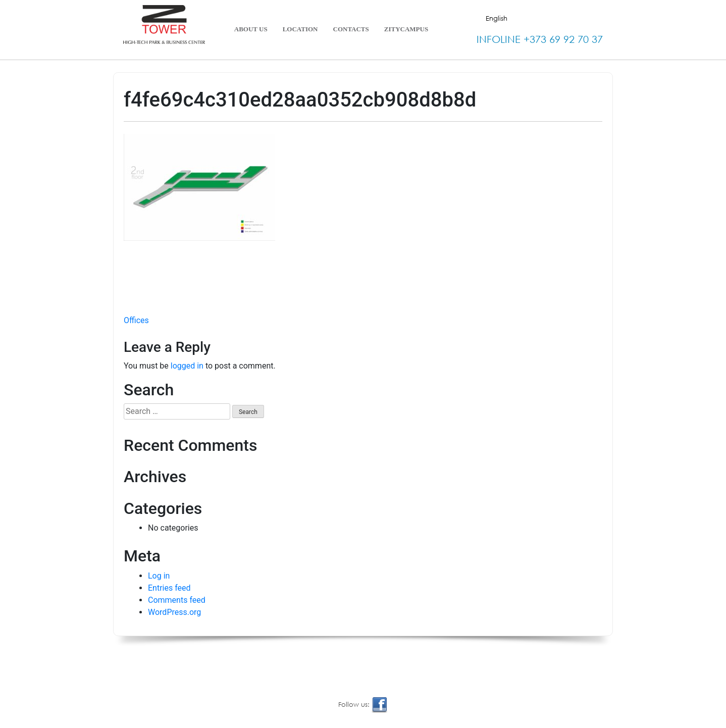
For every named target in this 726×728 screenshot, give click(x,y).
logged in (187, 366)
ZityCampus (406, 29)
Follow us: (363, 705)
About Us (251, 29)
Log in (159, 576)
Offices (136, 320)
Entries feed (169, 588)
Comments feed (177, 600)
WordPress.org (174, 612)
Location (300, 29)
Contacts (351, 29)
